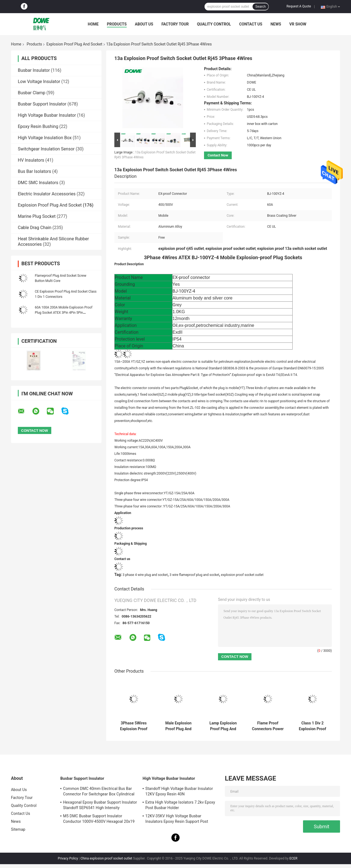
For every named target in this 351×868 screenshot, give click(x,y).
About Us (144, 24)
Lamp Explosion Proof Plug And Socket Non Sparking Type (223, 726)
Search (261, 7)
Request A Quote (299, 6)
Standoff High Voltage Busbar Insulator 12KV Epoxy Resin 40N (179, 791)
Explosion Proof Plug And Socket (74, 44)
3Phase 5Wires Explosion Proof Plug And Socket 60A (134, 726)
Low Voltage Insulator (39, 82)
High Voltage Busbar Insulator (47, 115)
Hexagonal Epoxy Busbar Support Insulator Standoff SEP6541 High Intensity (100, 805)
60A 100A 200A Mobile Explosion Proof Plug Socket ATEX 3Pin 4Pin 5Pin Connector (64, 313)
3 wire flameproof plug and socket (194, 575)
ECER (293, 858)
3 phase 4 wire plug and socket (145, 575)
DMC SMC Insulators (38, 183)
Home (93, 24)
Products (117, 24)
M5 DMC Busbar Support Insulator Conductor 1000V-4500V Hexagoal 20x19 (99, 819)
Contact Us (251, 24)
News (276, 24)
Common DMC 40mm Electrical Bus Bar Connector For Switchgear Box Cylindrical (99, 791)
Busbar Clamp (32, 93)
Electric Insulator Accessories (47, 194)
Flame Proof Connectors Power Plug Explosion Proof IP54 (268, 726)
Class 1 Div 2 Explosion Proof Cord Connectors (313, 726)
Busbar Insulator (34, 70)
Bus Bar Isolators (34, 171)
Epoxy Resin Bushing (38, 126)
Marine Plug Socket (37, 216)
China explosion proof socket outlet (106, 858)
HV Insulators (31, 160)
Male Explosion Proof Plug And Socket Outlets (179, 726)
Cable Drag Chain (35, 228)
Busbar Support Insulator (42, 104)
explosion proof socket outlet (242, 575)
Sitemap (18, 829)
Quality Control (214, 24)
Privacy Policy (68, 858)
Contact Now (218, 155)
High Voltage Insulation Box (45, 138)
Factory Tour (175, 24)
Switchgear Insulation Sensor (46, 149)
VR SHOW (298, 24)
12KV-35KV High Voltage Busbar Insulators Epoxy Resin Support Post (177, 819)
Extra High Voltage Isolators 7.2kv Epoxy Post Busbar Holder (180, 805)
